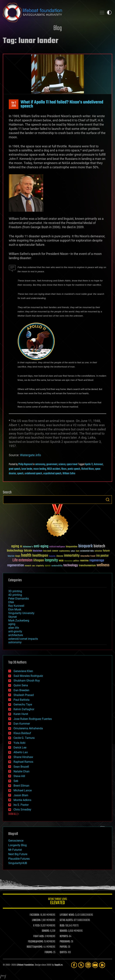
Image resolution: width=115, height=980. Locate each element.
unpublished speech (52, 474)
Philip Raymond (25, 464)
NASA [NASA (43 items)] (61, 561)
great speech (15, 469)
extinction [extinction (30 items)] (98, 551)
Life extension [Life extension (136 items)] (22, 560)
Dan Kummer (22, 724)
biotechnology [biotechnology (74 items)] (15, 551)
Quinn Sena (21, 685)
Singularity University (21, 613)
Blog (58, 28)
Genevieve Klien (23, 671)
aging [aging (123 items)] (15, 546)
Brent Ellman (21, 786)
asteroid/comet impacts (23, 639)
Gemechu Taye (23, 704)
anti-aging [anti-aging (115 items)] (41, 546)
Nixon (64, 469)
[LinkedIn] (88, 965)
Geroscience (16, 841)
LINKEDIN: (36, 920)
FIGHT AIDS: (39, 936)
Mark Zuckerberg (19, 621)
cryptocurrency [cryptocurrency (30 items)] (64, 551)
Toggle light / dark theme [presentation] (109, 12)
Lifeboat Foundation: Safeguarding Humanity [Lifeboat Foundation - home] (49, 12)
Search (108, 500)
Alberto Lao (21, 752)
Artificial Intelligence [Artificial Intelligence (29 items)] (57, 547)
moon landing (40, 469)
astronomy (40, 464)
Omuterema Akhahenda (28, 728)
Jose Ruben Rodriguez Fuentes (33, 719)
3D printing (15, 591)
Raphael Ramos (23, 762)
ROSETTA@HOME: (35, 947)
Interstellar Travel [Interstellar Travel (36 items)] (88, 556)
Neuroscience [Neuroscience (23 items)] (68, 561)
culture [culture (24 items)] (73, 551)
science (62, 464)
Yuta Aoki (19, 743)
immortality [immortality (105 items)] (72, 556)
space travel (72, 464)
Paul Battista (22, 700)
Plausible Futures (19, 859)
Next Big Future (18, 854)
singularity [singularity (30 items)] (40, 566)
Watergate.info (30, 455)
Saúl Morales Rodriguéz (28, 676)
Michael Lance (23, 790)
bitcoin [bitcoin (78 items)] (28, 551)
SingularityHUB (18, 863)
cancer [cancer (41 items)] (55, 551)
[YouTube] (95, 965)
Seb (16, 781)
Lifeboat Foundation (25, 965)
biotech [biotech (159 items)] (99, 546)
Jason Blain (21, 795)
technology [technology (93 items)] (71, 566)
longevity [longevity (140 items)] (51, 560)
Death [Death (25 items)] (78, 551)
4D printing (15, 595)
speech (20, 474)
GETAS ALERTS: (66, 920)
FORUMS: (49, 952)
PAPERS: (64, 947)
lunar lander (27, 469)
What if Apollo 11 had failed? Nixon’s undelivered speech (62, 104)
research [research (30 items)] (28, 566)
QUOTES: (63, 952)
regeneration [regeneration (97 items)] (16, 565)
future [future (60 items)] (106, 551)
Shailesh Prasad (24, 695)
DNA (11, 602)
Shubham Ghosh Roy (27, 681)
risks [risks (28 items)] (34, 566)
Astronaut (98, 464)
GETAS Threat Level (57, 902)
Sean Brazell (21, 767)
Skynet (12, 617)
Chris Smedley (22, 810)
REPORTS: (64, 936)
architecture (16, 635)
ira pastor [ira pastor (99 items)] (102, 556)
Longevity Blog (17, 845)
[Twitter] (81, 965)
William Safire (69, 474)
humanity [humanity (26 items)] (52, 556)
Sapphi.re (58, 965)
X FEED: (37, 926)
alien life (14, 628)
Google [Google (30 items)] (18, 556)
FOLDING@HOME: (36, 942)
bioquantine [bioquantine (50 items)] (72, 547)
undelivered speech (33, 474)
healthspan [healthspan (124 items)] (40, 556)
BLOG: (62, 926)
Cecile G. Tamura (24, 738)
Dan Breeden (21, 690)
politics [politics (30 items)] (76, 561)
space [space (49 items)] (48, 566)
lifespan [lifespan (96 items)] (39, 560)
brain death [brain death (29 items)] (47, 551)
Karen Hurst (21, 714)
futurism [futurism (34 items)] (11, 556)
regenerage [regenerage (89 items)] (97, 561)
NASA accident (54, 469)
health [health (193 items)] (26, 556)
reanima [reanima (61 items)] (84, 561)
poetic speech (74, 469)
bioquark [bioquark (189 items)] (86, 546)
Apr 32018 (14, 104)
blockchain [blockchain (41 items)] (38, 551)
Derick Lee (20, 748)
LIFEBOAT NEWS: (67, 915)
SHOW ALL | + (14, 814)
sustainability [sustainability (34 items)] (57, 566)
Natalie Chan (22, 771)
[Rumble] (102, 965)
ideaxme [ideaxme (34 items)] (60, 556)
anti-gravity (15, 631)
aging (12, 624)
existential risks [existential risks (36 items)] (87, 551)
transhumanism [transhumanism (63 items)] (87, 566)
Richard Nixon (88, 469)
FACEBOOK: (35, 915)
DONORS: (46, 931)
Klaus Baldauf (22, 733)
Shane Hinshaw (23, 757)
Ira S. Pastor (21, 805)
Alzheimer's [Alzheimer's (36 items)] (28, 547)
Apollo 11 (89, 464)
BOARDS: (64, 931)
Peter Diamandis (19, 599)
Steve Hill (19, 776)
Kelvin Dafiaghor (24, 709)
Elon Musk (15, 609)
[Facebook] (74, 965)
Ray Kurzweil (16, 606)
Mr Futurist (15, 850)
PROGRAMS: (65, 942)
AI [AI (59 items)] (21, 547)
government (52, 464)
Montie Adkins (22, 800)
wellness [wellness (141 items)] (103, 565)
